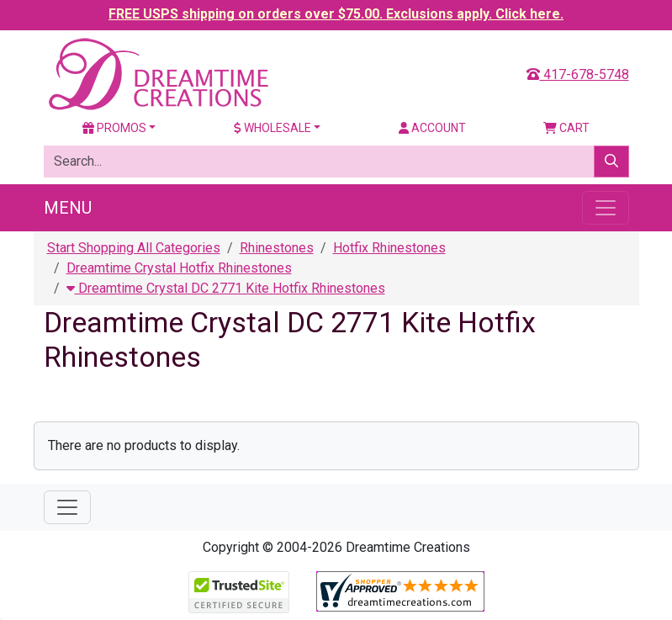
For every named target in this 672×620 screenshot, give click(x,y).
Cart (566, 128)
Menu (68, 208)
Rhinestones (277, 248)
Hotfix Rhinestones (389, 248)
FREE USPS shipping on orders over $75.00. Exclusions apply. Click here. (336, 14)
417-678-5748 (578, 74)
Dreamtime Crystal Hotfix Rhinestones (179, 268)
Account (432, 128)
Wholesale (273, 128)
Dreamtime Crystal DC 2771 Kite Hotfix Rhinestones (226, 288)
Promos (114, 128)
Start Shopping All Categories (134, 248)
